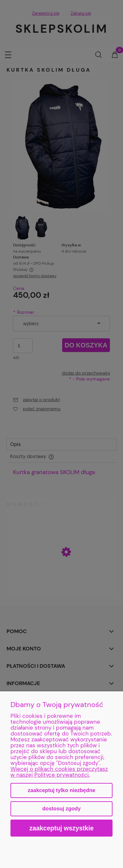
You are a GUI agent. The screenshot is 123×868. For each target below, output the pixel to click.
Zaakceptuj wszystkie (62, 828)
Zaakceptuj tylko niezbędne (61, 790)
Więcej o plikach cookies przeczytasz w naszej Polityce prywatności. (59, 772)
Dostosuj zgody (61, 809)
